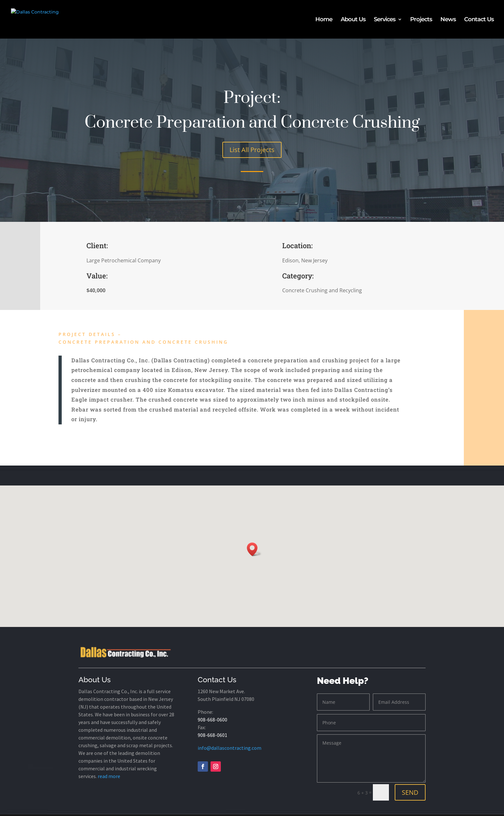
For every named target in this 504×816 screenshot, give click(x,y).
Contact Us (479, 20)
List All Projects (252, 150)
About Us (353, 20)
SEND (410, 792)
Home (324, 20)
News (448, 20)
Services (385, 20)
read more (109, 776)
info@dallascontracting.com (230, 748)
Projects (421, 20)
